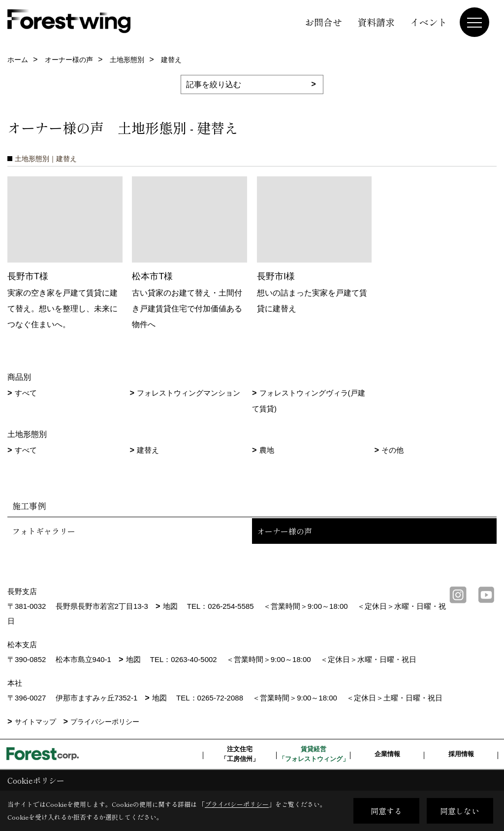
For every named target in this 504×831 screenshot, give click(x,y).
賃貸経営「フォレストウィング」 (314, 754)
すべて (26, 393)
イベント (429, 22)
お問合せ (323, 22)
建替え (148, 450)
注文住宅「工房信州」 (240, 754)
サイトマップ (35, 722)
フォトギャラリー (44, 531)
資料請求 (376, 22)
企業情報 (387, 754)
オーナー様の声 (284, 531)
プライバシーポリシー (105, 722)
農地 (267, 450)
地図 (170, 606)
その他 (393, 450)
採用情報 (461, 754)
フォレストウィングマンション (189, 393)
